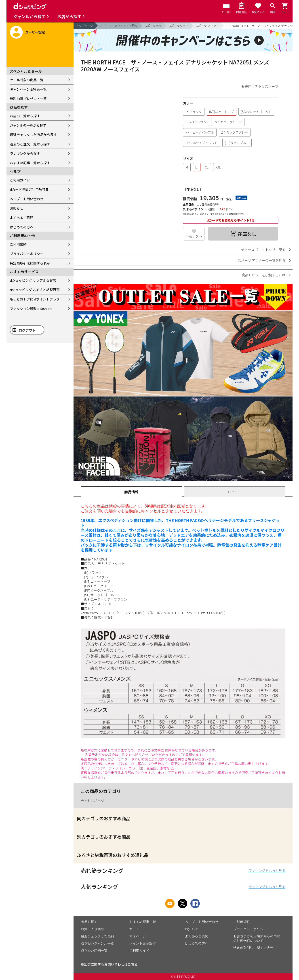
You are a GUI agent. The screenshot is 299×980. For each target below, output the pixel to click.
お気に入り (194, 237)
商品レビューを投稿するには (264, 275)
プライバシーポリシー (27, 254)
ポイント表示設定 (143, 943)
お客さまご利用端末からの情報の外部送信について (257, 938)
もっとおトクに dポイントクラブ (35, 299)
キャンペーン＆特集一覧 (28, 89)
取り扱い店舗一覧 (94, 950)
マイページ (138, 936)
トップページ (84, 26)
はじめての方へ (22, 227)
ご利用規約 (18, 244)
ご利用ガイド (20, 180)
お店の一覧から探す (25, 116)
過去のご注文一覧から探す (30, 144)
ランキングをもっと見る (267, 870)
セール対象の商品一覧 (27, 80)
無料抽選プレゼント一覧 (28, 99)
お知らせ (17, 208)
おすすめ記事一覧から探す (30, 163)
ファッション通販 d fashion (31, 308)
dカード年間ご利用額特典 (29, 189)
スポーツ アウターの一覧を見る (262, 260)
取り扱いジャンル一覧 (97, 943)
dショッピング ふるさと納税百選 (35, 290)
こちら (133, 964)
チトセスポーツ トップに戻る (263, 250)
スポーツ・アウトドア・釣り (119, 26)
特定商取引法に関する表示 (30, 263)
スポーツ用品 (153, 26)
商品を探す (89, 922)
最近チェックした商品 (97, 936)
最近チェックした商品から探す (33, 135)
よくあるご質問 (22, 218)
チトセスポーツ (92, 800)
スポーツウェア (178, 26)
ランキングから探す (25, 153)
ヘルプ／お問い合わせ (27, 199)
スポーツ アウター (207, 26)
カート (134, 929)
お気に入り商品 (92, 929)
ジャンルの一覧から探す (28, 125)
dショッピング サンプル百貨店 (33, 280)
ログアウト (27, 330)
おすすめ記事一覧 (143, 922)
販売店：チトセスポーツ (260, 86)
